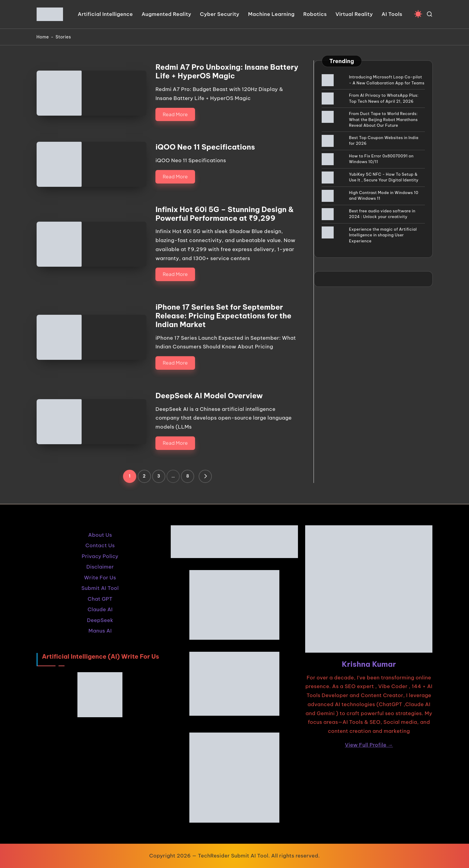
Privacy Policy (100, 556)
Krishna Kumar (369, 664)
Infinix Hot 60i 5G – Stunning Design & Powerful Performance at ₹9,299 (225, 214)
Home (43, 37)
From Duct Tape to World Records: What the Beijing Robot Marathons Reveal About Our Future (383, 119)
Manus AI (100, 631)
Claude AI (100, 609)
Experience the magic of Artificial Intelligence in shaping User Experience (383, 235)
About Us (100, 535)
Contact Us (100, 545)
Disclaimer (100, 567)
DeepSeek (100, 620)
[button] (205, 476)
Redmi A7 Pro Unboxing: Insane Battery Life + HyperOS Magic (227, 71)
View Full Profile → (369, 745)
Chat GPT (100, 599)
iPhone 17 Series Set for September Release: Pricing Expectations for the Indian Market (223, 316)
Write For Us (100, 578)
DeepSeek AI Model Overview (209, 396)
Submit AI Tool (100, 588)
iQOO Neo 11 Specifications (205, 147)
